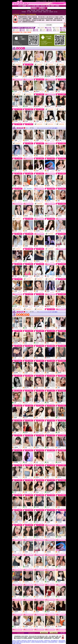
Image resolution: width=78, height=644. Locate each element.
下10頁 (53, 128)
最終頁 (56, 128)
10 (47, 128)
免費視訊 (21, 61)
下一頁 (49, 128)
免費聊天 (21, 106)
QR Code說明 (63, 32)
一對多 (21, 76)
